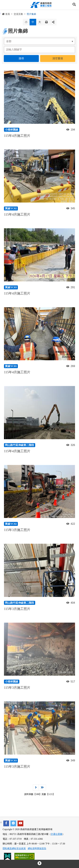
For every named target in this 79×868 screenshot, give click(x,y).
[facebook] (6, 823)
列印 (46, 22)
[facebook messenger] (13, 823)
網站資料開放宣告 (37, 848)
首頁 (6, 14)
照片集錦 (31, 14)
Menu (5, 5)
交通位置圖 (57, 834)
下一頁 (36, 787)
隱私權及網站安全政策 (14, 848)
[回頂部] (39, 864)
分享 (53, 22)
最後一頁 (42, 787)
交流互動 (18, 14)
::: (1, 822)
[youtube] (20, 823)
